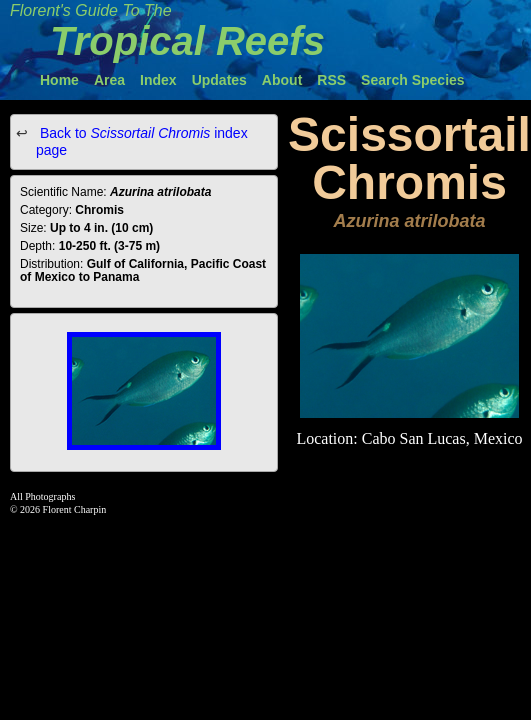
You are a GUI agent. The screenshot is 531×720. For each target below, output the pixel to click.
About (282, 80)
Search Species (413, 80)
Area (109, 80)
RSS (331, 80)
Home (59, 80)
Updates (219, 80)
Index (158, 80)
